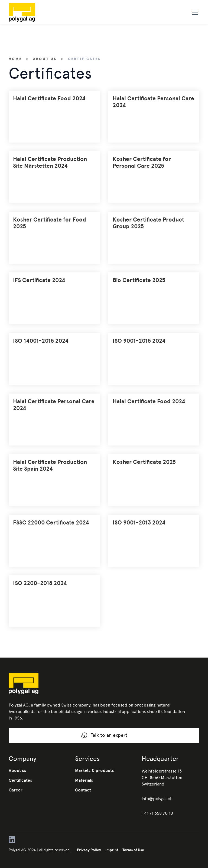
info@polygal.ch (157, 799)
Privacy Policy (89, 850)
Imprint (112, 850)
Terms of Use (133, 850)
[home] (31, 12)
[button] (194, 12)
